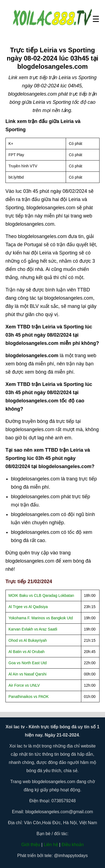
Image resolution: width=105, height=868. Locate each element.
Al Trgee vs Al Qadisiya (28, 607)
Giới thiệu (31, 845)
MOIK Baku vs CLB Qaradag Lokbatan (41, 595)
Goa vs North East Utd (28, 663)
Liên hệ (51, 845)
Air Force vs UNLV (24, 685)
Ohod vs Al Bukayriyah (28, 640)
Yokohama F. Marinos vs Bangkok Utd (41, 618)
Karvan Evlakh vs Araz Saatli (33, 629)
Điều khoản (73, 845)
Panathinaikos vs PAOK (29, 697)
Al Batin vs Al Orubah (26, 652)
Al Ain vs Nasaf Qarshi (27, 674)
